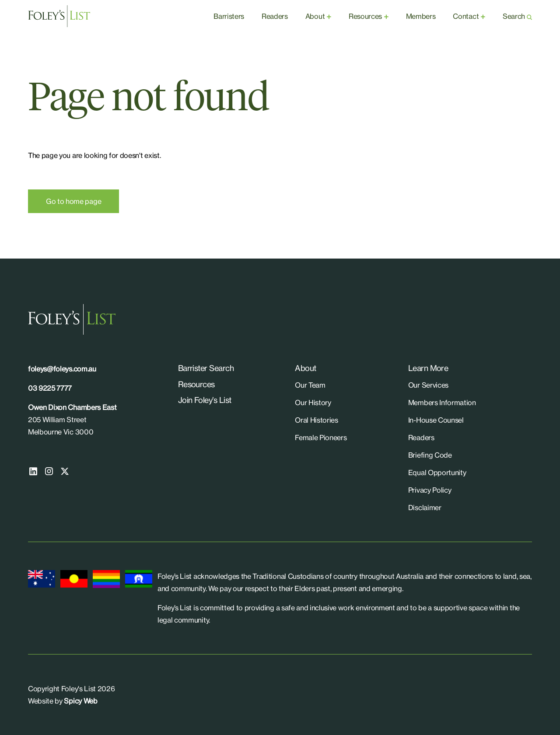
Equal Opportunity (437, 472)
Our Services (428, 385)
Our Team (310, 385)
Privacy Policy (430, 490)
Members (421, 16)
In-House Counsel (436, 420)
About (315, 16)
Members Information (442, 402)
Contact (466, 16)
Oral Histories (317, 420)
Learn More (428, 368)
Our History (313, 402)
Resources (365, 16)
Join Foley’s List (205, 400)
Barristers (229, 16)
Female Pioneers (321, 437)
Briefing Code (430, 455)
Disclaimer (425, 507)
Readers (275, 16)
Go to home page (73, 201)
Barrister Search (206, 368)
